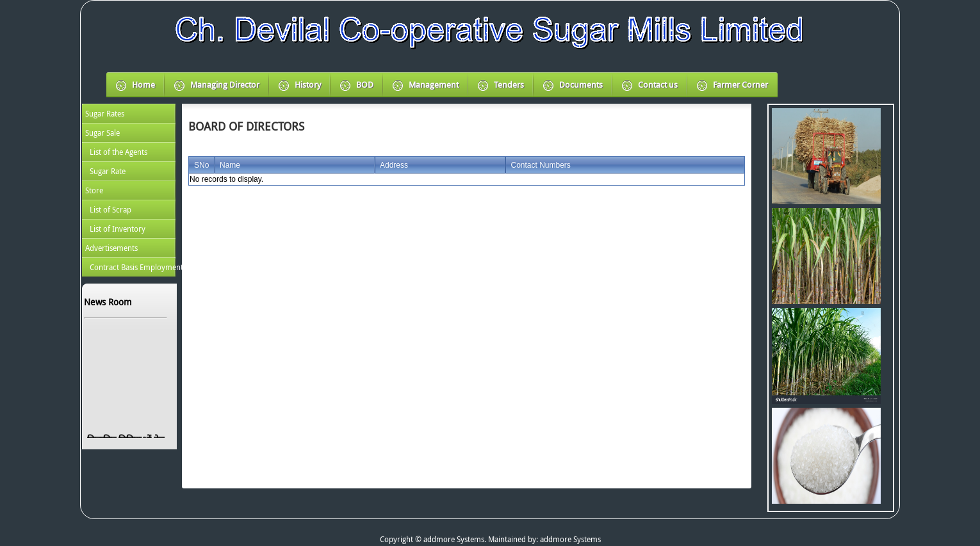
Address (394, 165)
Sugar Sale (102, 132)
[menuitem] (129, 113)
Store (94, 190)
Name (230, 165)
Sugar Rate (108, 171)
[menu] (129, 190)
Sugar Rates (105, 113)
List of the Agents (118, 152)
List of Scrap (110, 209)
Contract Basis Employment (133, 267)
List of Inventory (118, 229)
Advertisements (111, 248)
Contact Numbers (540, 165)
